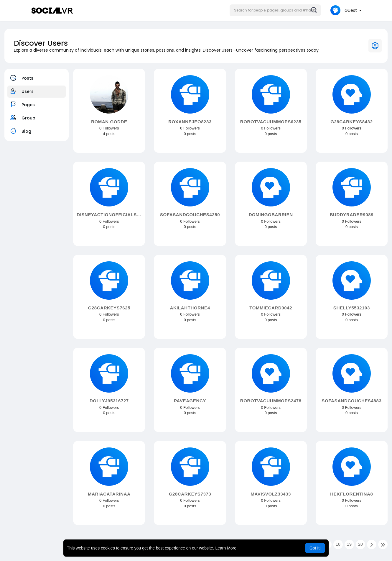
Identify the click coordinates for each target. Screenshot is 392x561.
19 (349, 544)
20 (360, 544)
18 (338, 544)
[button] (275, 10)
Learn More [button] (226, 548)
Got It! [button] (315, 548)
